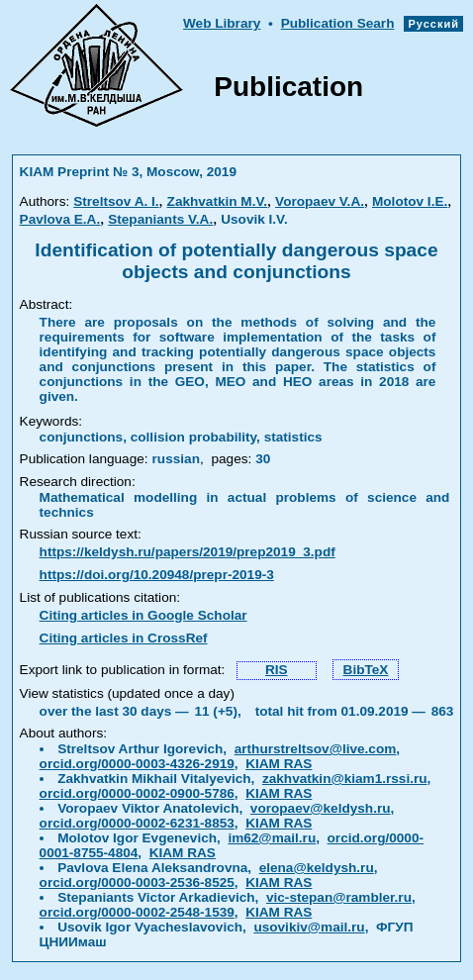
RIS (277, 670)
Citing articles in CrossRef (124, 638)
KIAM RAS (279, 764)
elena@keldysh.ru (317, 868)
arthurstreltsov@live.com (316, 749)
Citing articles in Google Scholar (143, 615)
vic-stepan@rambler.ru (339, 897)
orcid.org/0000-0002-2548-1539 (137, 912)
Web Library (222, 23)
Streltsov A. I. (116, 201)
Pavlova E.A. (60, 219)
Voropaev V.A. (320, 201)
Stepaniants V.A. (160, 219)
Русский (433, 24)
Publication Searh (338, 23)
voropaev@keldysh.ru (321, 808)
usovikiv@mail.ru (309, 927)
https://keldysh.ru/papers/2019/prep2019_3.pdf (188, 552)
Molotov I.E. (410, 201)
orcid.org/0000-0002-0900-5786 (137, 793)
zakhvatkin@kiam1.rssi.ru (345, 779)
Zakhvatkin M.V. (218, 201)
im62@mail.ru (272, 838)
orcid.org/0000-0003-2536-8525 (137, 882)
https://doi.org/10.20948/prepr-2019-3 (157, 575)
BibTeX (366, 670)
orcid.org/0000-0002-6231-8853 (137, 823)
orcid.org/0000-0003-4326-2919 (137, 764)
